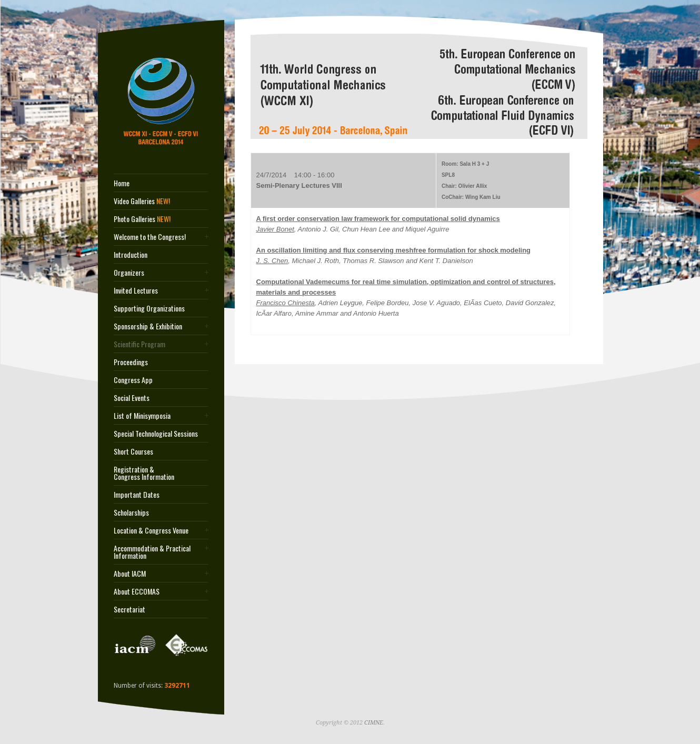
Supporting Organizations (149, 308)
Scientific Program (139, 344)
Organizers (129, 273)
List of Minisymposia (142, 416)
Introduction (131, 255)
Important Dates (137, 495)
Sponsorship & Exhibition (148, 326)
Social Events (132, 398)
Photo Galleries (142, 219)
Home (122, 183)
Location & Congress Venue (151, 530)
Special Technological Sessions (156, 434)
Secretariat (129, 609)
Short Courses (133, 451)
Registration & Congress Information (144, 473)
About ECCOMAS (137, 591)
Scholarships (131, 512)
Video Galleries (142, 201)
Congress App (133, 380)
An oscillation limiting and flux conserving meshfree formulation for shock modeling (394, 250)
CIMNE (374, 723)
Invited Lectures (136, 290)
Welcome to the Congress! (150, 237)
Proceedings (131, 362)
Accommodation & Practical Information (152, 552)
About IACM (130, 574)
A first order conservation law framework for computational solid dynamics (378, 219)
